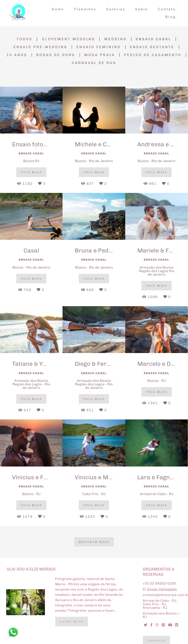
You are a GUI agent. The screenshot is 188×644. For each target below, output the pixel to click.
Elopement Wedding (69, 39)
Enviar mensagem (162, 589)
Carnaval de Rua (94, 63)
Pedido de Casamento (153, 55)
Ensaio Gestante (152, 47)
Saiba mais (72, 621)
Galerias (116, 9)
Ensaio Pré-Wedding (40, 47)
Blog (171, 17)
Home (58, 9)
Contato (167, 9)
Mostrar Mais (94, 542)
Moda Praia (100, 55)
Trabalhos (85, 9)
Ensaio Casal (154, 39)
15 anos (17, 55)
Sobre (142, 9)
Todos (25, 39)
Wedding (115, 39)
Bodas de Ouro (56, 55)
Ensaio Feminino (99, 47)
